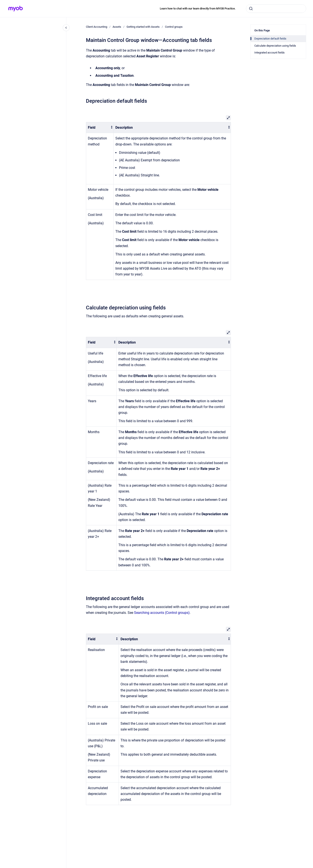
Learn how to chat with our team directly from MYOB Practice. (198, 8)
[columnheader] (100, 128)
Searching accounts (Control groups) (162, 613)
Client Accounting (97, 27)
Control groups (174, 27)
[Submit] (251, 9)
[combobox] (276, 9)
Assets (117, 27)
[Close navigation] (66, 28)
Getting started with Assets (143, 27)
